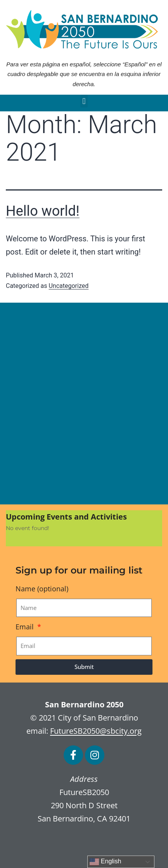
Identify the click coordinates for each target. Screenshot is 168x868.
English (105, 862)
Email (26, 627)
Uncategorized (68, 286)
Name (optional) (42, 589)
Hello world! (43, 211)
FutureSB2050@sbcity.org (96, 731)
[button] (84, 101)
